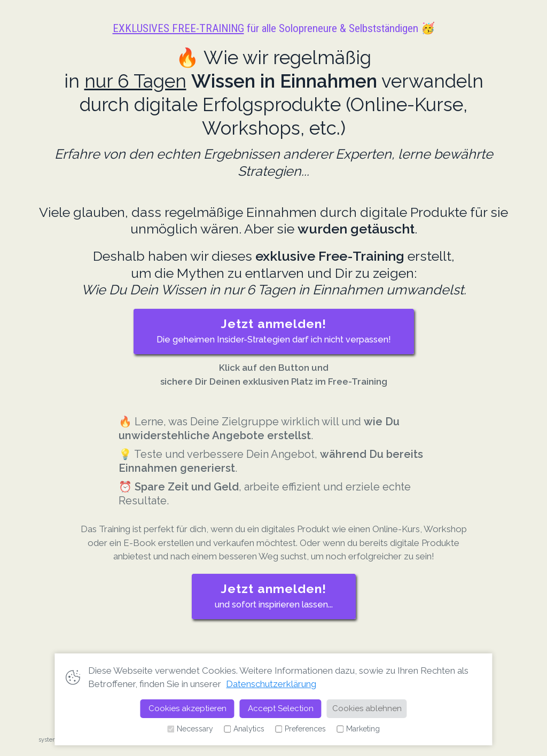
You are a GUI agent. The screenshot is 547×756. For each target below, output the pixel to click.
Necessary (190, 729)
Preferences (300, 729)
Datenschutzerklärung (271, 684)
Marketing (358, 729)
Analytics (244, 729)
